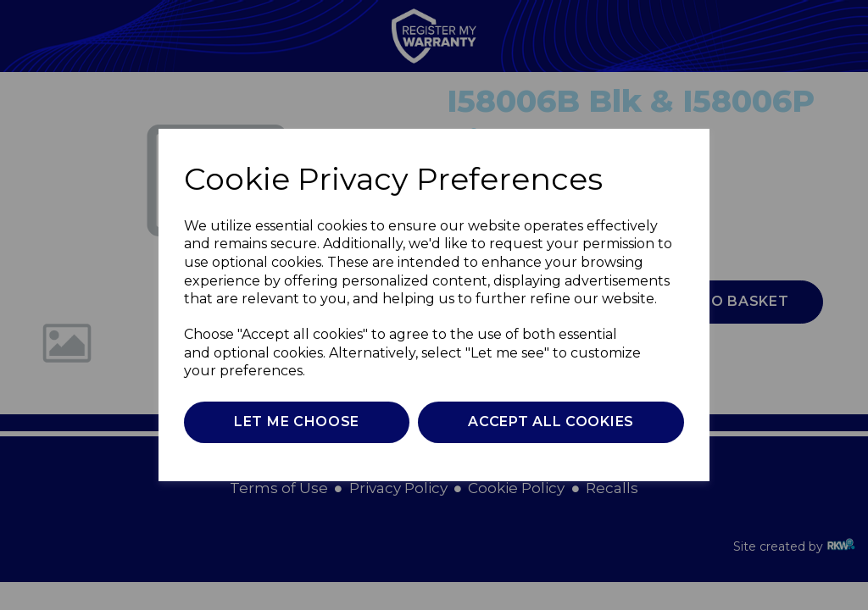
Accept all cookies (551, 421)
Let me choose (297, 421)
